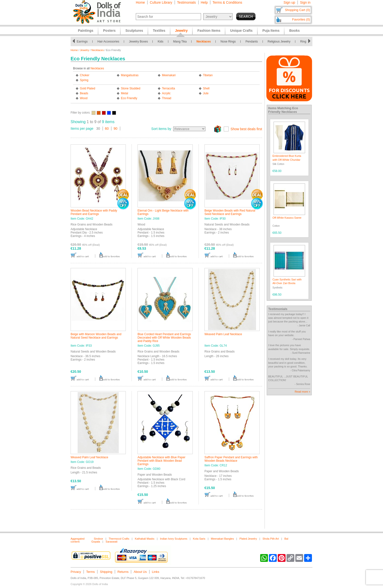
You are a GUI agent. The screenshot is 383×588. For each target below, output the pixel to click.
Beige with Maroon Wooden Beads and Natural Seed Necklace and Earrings (96, 336)
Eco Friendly (129, 98)
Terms (90, 572)
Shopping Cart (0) (297, 10)
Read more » (302, 392)
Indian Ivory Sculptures (174, 539)
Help (204, 2)
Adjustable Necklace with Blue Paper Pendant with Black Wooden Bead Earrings (161, 461)
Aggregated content (78, 540)
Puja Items (271, 31)
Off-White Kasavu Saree (287, 218)
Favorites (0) (301, 19)
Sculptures (134, 31)
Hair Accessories (108, 42)
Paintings (86, 31)
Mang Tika (180, 42)
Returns (123, 572)
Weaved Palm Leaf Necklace (223, 334)
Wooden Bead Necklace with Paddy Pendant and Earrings (94, 212)
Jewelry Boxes (138, 42)
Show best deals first (246, 129)
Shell (206, 88)
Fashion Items (209, 31)
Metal (124, 93)
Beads (84, 93)
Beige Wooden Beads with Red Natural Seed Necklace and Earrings (230, 212)
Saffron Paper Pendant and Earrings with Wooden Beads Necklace (231, 459)
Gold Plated (88, 88)
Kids (160, 42)
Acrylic (166, 93)
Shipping (106, 572)
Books (294, 31)
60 (107, 128)
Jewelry (85, 50)
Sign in (305, 2)
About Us (140, 572)
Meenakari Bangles (222, 539)
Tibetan (208, 75)
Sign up (289, 2)
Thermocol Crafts (119, 539)
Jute (206, 93)
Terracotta (168, 88)
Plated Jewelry (248, 539)
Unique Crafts (241, 31)
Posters (109, 31)
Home (140, 2)
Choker (85, 75)
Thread (167, 98)
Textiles (159, 31)
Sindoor (98, 539)
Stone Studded (131, 88)
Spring (84, 80)
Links (156, 572)
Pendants (252, 42)
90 (116, 128)
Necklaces (204, 42)
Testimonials (186, 2)
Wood (84, 98)
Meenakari (169, 75)
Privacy (76, 572)
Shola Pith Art (271, 539)
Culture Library (161, 2)
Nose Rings (228, 42)
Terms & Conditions (227, 2)
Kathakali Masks (145, 539)
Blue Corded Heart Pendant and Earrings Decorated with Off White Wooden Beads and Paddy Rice (164, 338)
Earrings (82, 42)
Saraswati (111, 542)
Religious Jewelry (279, 42)
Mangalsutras (130, 75)
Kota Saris (199, 539)
